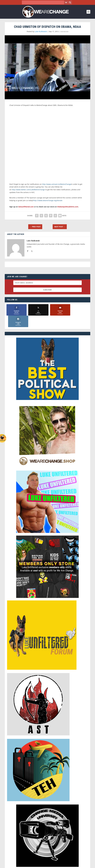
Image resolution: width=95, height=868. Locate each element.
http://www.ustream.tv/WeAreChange (57, 184)
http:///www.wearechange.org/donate (48, 200)
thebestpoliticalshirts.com (68, 207)
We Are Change (17, 863)
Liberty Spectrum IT (67, 863)
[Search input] (44, 2)
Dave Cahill (40, 863)
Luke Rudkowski (41, 31)
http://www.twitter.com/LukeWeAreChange (28, 190)
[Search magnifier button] (70, 2)
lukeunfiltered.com (26, 207)
